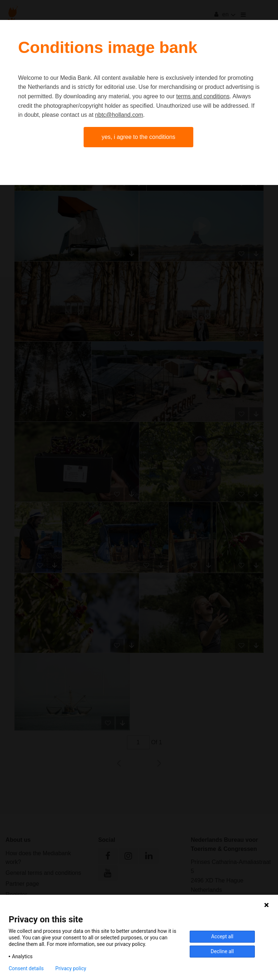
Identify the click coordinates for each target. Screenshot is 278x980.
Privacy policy (71, 968)
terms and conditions (203, 96)
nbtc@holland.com (119, 115)
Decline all (222, 951)
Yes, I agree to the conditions (139, 137)
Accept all (222, 936)
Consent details (26, 968)
